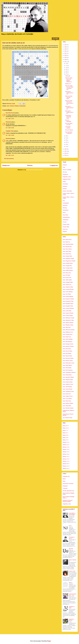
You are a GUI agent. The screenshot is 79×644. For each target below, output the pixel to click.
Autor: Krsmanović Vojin (68, 301)
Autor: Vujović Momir (67, 389)
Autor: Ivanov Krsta (67, 278)
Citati (64, 167)
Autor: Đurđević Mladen (68, 403)
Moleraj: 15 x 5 (66, 457)
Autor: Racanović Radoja (68, 358)
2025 (66, 45)
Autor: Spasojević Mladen (68, 377)
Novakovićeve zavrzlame (68, 484)
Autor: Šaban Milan (67, 406)
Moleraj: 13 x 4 (66, 449)
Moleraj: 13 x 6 (66, 452)
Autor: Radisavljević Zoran (68, 363)
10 (66, 68)
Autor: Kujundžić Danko (68, 304)
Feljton (64, 182)
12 (66, 64)
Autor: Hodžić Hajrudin (68, 270)
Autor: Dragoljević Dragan (68, 259)
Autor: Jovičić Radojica (68, 292)
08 (66, 72)
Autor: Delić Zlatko (67, 251)
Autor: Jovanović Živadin (68, 289)
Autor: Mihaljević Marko (68, 325)
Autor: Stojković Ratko (68, 382)
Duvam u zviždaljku (67, 170)
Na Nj (70, 526)
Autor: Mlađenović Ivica (68, 332)
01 (66, 146)
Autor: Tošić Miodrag (67, 387)
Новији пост (6, 165)
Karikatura (65, 186)
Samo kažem (65, 215)
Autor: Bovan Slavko (67, 249)
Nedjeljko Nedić (10, 131)
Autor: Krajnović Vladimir (68, 299)
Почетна (30, 165)
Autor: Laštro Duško (67, 311)
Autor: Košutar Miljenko (68, 297)
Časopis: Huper (66, 227)
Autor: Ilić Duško (66, 275)
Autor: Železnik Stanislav (68, 408)
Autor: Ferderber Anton (68, 263)
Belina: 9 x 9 (65, 440)
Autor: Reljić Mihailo (67, 365)
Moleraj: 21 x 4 (66, 466)
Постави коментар (9, 158)
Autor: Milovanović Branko (69, 330)
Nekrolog (65, 208)
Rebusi (64, 479)
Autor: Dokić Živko (67, 254)
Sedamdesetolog (66, 217)
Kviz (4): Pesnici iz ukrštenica (69, 133)
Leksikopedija (66, 203)
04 (66, 140)
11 (66, 66)
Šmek (64, 481)
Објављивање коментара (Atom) (35, 170)
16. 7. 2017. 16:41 (10, 128)
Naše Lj (71, 583)
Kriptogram (65, 486)
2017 (66, 62)
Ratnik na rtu (68, 84)
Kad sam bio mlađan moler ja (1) (69, 112)
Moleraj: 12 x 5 (66, 445)
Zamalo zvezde (72, 571)
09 (66, 70)
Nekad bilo (65, 205)
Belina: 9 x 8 (65, 438)
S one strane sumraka (68, 127)
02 (66, 144)
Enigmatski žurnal (67, 179)
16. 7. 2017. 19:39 (10, 135)
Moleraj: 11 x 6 (66, 442)
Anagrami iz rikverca (72, 620)
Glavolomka (65, 184)
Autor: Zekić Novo (67, 394)
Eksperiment (65, 174)
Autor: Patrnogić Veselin (68, 344)
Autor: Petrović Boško (67, 351)
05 (66, 138)
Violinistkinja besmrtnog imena (68, 117)
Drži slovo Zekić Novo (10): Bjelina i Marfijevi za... (69, 80)
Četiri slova (65, 229)
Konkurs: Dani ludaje (67, 191)
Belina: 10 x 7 (66, 426)
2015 (66, 151)
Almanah (65, 165)
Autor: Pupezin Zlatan (67, 356)
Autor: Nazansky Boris (68, 335)
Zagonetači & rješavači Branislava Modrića (68, 501)
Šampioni (65, 232)
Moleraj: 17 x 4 (66, 461)
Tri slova (65, 222)
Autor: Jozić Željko (67, 294)
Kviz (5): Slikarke (69, 130)
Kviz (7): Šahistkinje (68, 121)
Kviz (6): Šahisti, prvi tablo (69, 124)
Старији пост (54, 165)
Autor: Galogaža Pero (67, 266)
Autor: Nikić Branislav (68, 342)
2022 (66, 51)
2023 (66, 49)
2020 (66, 55)
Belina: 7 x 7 (65, 430)
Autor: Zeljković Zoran (68, 396)
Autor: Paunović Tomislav (68, 346)
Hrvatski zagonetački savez (68, 491)
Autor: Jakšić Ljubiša (67, 280)
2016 (66, 149)
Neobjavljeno (22, 106)
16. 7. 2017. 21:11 (10, 155)
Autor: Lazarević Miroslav (68, 308)
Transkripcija (66, 220)
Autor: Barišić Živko (67, 240)
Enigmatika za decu (67, 177)
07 (66, 74)
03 (66, 142)
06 (66, 136)
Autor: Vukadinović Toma (68, 391)
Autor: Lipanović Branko (68, 313)
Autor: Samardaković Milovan (69, 372)
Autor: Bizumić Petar (67, 247)
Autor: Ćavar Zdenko (67, 399)
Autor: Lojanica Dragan (68, 315)
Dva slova (65, 172)
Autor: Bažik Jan (66, 242)
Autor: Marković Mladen (13, 106)
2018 (66, 60)
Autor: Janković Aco (67, 285)
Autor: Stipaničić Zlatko (68, 380)
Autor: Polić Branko (67, 353)
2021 (66, 53)
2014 (66, 153)
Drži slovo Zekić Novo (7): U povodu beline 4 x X (69, 103)
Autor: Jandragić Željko (68, 282)
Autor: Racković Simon (68, 361)
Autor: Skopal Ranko (67, 375)
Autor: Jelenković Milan (68, 287)
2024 (66, 47)
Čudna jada (68, 76)
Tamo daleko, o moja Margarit (72, 514)
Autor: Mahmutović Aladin (68, 318)
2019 (66, 57)
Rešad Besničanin (10, 113)
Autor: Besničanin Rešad (68, 244)
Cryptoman (65, 488)
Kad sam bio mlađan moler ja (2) (69, 108)
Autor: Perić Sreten (67, 349)
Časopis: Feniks (66, 224)
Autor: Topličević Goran (68, 384)
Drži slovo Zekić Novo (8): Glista (69, 97)
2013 (66, 155)
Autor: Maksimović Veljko (68, 320)
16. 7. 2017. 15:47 (10, 119)
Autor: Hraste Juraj (67, 273)
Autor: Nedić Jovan (67, 337)
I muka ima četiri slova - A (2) (73, 595)
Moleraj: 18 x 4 (66, 464)
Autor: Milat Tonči (67, 327)
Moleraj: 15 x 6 (66, 459)
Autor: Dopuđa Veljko (67, 256)
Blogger (49, 641)
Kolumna (65, 189)
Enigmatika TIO (66, 476)
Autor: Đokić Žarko (67, 401)
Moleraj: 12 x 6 (66, 447)
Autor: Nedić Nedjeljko (68, 339)
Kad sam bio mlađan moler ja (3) (69, 93)
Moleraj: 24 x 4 (66, 468)
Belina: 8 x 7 (65, 433)
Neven (64, 213)
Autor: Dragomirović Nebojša (69, 261)
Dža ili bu (71, 548)
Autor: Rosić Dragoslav (68, 370)
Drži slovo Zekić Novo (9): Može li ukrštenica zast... (69, 88)
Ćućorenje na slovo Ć (72, 538)
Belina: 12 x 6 (66, 428)
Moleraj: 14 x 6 (66, 454)
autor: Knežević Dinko (68, 418)
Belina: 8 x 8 (65, 435)
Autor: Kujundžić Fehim (68, 306)
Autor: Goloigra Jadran (68, 268)
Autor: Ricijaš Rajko (67, 368)
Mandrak (8, 122)
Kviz (64, 201)
